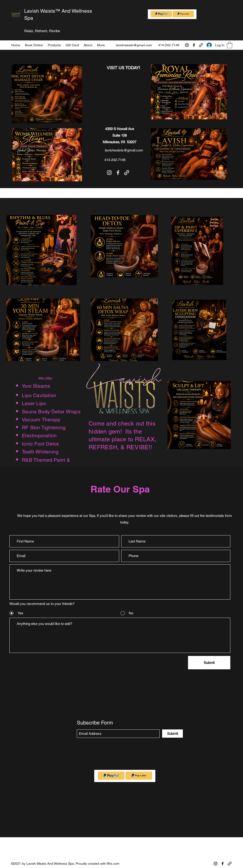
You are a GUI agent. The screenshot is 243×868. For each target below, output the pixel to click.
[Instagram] (187, 45)
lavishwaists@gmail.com (134, 45)
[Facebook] (194, 45)
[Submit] (209, 663)
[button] (230, 45)
